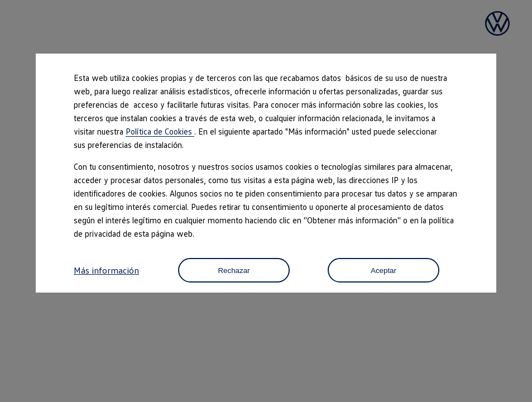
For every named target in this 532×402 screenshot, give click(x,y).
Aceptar (384, 271)
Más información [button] (106, 270)
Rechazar (234, 271)
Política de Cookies (160, 131)
